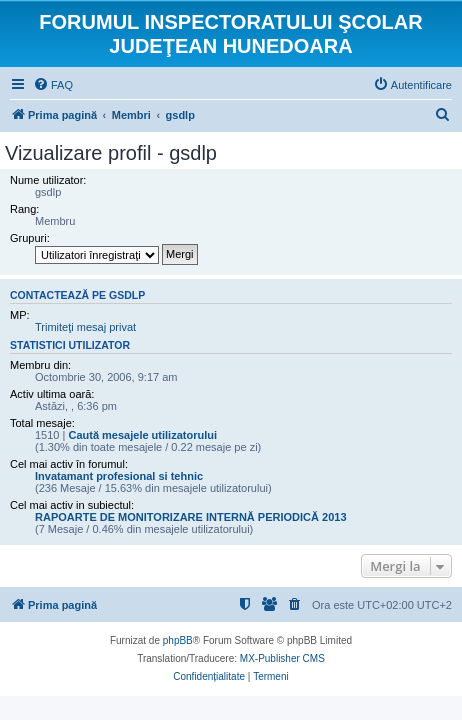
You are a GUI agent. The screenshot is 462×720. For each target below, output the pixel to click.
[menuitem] (53, 85)
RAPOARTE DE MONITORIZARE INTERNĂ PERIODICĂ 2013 (191, 517)
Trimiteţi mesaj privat (85, 327)
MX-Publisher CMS (282, 658)
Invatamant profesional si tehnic (119, 476)
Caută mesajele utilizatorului (142, 435)
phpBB (178, 640)
